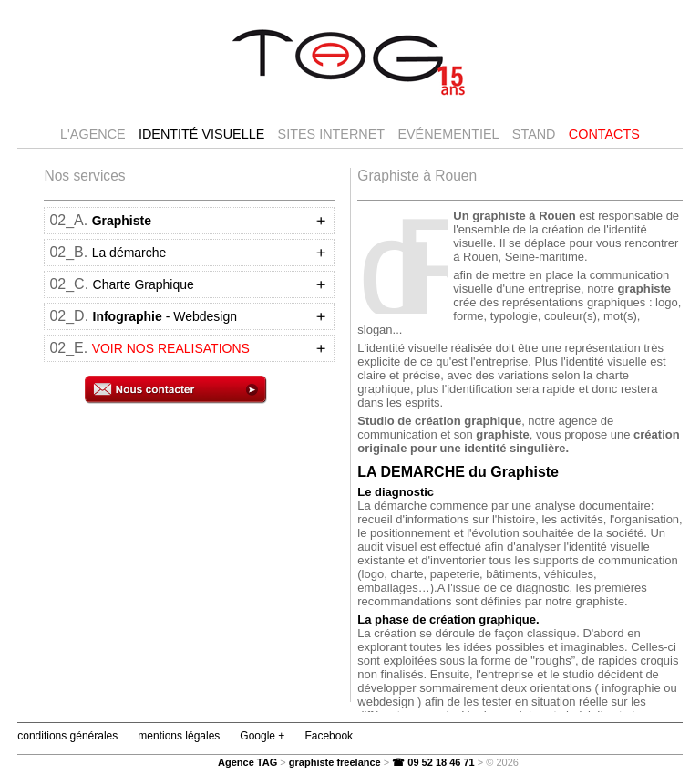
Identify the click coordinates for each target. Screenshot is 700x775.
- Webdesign (165, 316)
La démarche (129, 253)
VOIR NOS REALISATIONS (171, 348)
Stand (534, 134)
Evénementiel (448, 134)
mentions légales (179, 736)
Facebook (329, 736)
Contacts (604, 134)
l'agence (93, 134)
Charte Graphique (144, 284)
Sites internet (332, 134)
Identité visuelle (201, 134)
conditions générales (67, 736)
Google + (262, 736)
